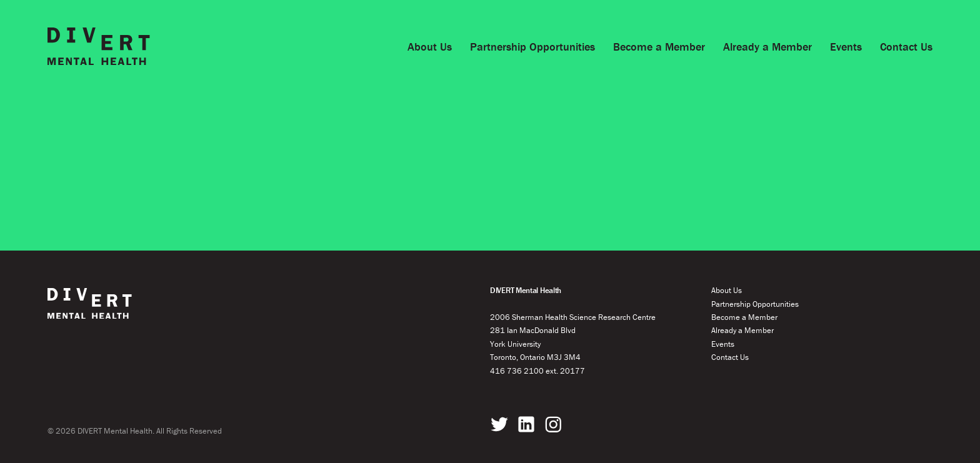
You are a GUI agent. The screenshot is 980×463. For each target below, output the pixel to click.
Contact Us (906, 47)
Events (846, 47)
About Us (430, 47)
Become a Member (659, 47)
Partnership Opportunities (532, 47)
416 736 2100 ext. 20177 (537, 371)
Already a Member (767, 47)
